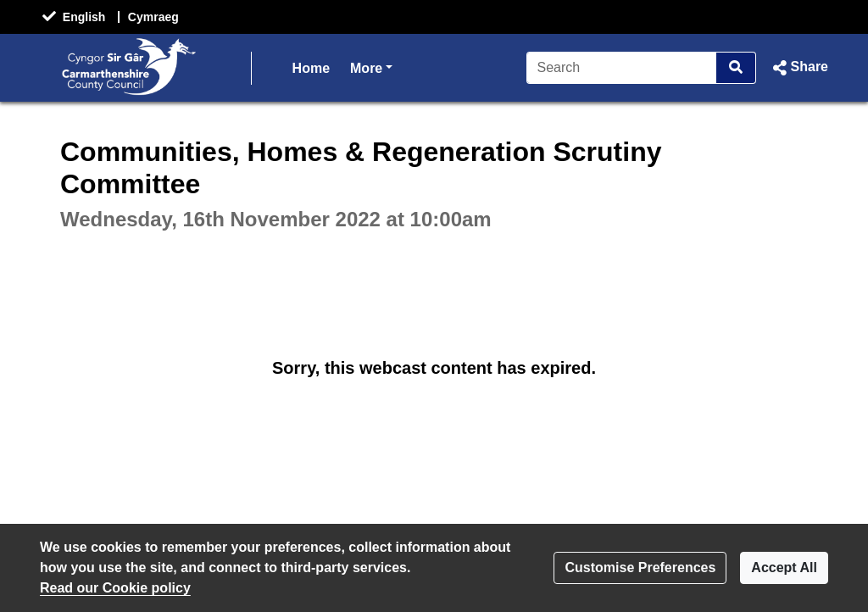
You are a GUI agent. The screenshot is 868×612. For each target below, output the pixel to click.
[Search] (622, 68)
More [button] (371, 67)
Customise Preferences (640, 567)
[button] (799, 68)
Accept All (784, 567)
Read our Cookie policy (115, 588)
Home (311, 68)
